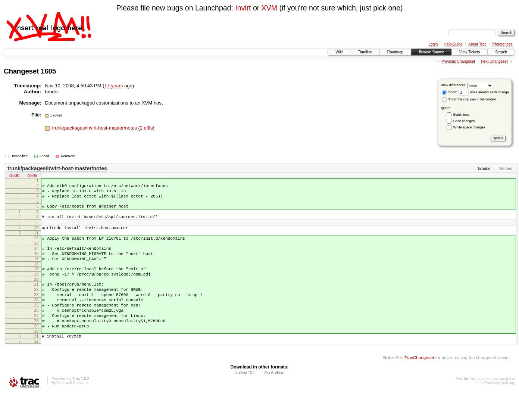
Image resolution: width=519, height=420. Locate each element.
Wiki (339, 52)
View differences (453, 85)
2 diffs (146, 128)
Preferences (503, 44)
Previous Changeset (458, 61)
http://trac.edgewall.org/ (496, 410)
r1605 (32, 176)
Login (433, 44)
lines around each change (484, 92)
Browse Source (431, 52)
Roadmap (395, 52)
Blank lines (462, 115)
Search (501, 52)
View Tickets (470, 52)
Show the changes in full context (469, 99)
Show (449, 92)
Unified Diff (244, 399)
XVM (269, 8)
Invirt (243, 8)
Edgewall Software (72, 410)
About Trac (477, 44)
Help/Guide (453, 44)
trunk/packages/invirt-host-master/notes (95, 128)
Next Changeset (494, 61)
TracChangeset (419, 384)
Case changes (464, 121)
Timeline (365, 52)
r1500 (14, 176)
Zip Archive (274, 399)
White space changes (469, 127)
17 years (113, 86)
